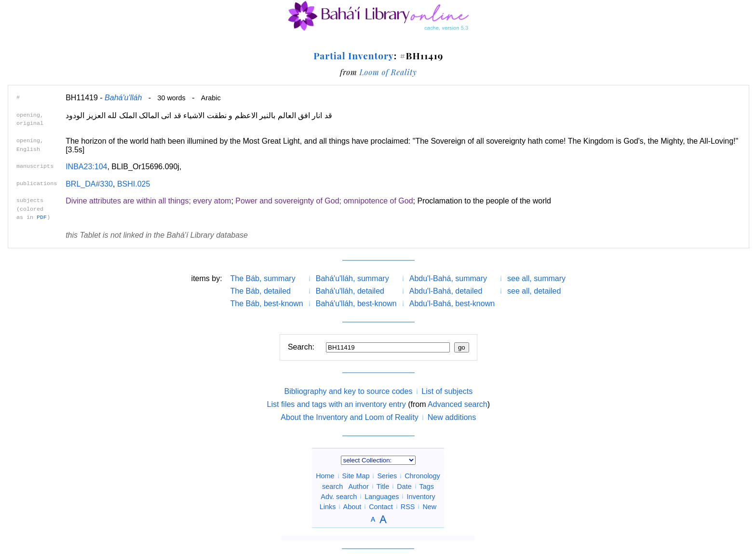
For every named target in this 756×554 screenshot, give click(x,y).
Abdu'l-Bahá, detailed (446, 291)
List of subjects (447, 391)
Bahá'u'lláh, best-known (356, 304)
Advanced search (458, 404)
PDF (42, 217)
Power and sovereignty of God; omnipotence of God (324, 201)
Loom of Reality (388, 72)
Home (325, 476)
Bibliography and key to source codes (348, 391)
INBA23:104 (86, 167)
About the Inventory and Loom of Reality (350, 417)
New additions (452, 417)
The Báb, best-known (267, 304)
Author (359, 486)
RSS (408, 506)
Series (387, 476)
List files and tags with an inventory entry (337, 404)
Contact (381, 506)
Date (404, 486)
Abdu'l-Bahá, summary (448, 278)
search (332, 486)
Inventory (421, 496)
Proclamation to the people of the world (484, 201)
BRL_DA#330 (89, 184)
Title (383, 486)
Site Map (356, 476)
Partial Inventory (353, 55)
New (429, 506)
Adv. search (339, 496)
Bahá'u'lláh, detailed (350, 291)
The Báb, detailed (261, 291)
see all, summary (536, 278)
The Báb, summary (263, 278)
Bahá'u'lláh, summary (352, 278)
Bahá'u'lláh (123, 98)
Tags (426, 486)
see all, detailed (534, 291)
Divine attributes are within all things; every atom (148, 201)
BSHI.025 (134, 184)
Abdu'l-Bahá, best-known (452, 304)
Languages (382, 496)
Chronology (422, 476)
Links (328, 506)
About (352, 506)
